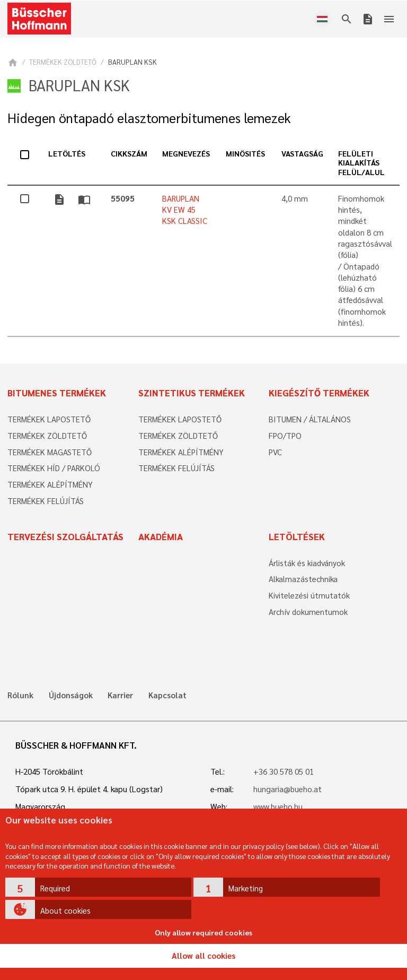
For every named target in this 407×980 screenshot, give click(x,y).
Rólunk (20, 695)
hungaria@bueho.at (287, 789)
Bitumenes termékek (57, 393)
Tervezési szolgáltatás (65, 536)
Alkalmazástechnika (303, 579)
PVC (275, 452)
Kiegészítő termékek (319, 393)
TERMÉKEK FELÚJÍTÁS (46, 501)
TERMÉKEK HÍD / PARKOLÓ (54, 468)
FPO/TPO (285, 436)
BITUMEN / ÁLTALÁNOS (310, 419)
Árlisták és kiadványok (307, 563)
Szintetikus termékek (192, 393)
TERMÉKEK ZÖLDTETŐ (63, 62)
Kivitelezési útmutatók (309, 595)
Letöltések (297, 536)
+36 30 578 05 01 (284, 771)
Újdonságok (71, 695)
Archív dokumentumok (308, 612)
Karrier (120, 695)
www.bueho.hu (278, 806)
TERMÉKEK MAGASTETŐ (50, 452)
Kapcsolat (167, 695)
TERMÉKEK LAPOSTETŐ (49, 419)
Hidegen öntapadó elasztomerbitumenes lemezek (149, 118)
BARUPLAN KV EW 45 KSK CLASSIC (185, 210)
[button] (99, 887)
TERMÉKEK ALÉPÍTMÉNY (50, 484)
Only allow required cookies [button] (203, 932)
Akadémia (161, 536)
